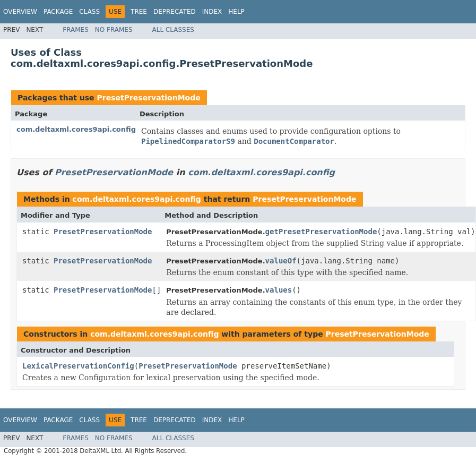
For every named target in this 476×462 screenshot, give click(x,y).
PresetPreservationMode (148, 98)
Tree (139, 12)
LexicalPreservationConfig (78, 366)
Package (58, 12)
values (279, 290)
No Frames (114, 30)
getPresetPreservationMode (321, 232)
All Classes (173, 30)
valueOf (281, 261)
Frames (76, 30)
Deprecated (175, 12)
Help (236, 12)
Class (89, 12)
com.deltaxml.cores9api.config (76, 129)
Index (212, 12)
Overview (20, 12)
